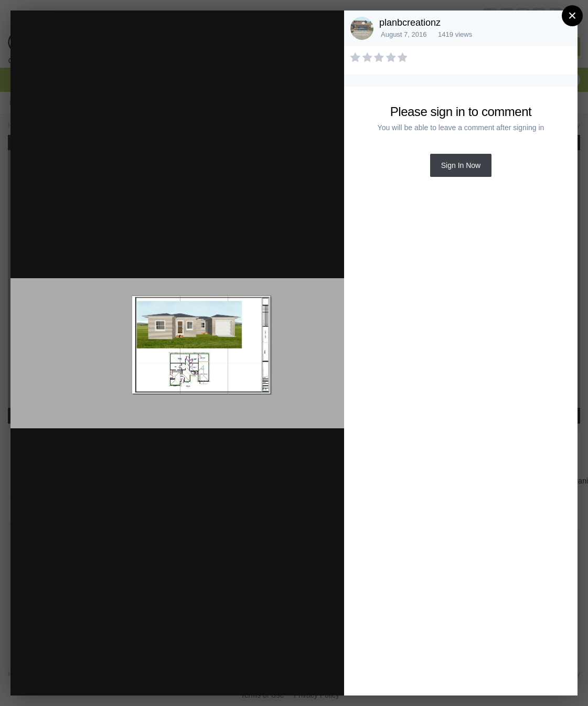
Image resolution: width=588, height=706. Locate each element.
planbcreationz (410, 23)
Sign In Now (461, 165)
